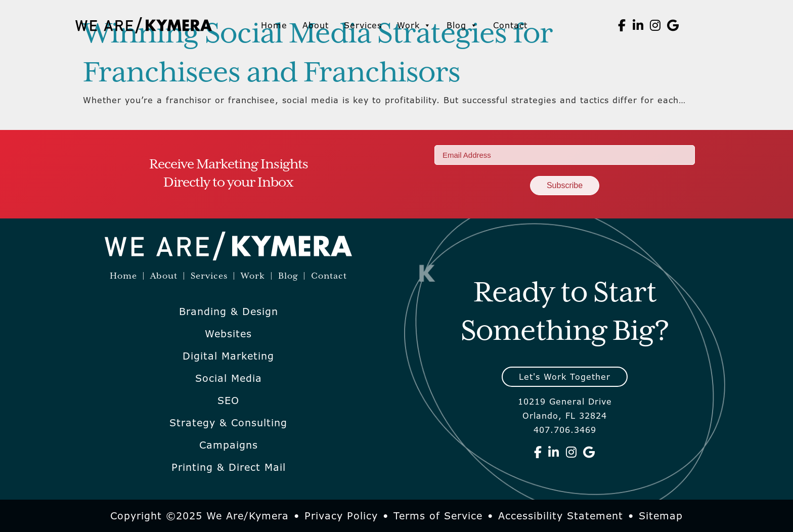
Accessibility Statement (561, 516)
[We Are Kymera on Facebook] (622, 25)
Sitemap (661, 516)
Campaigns (229, 445)
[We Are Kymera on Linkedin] (638, 25)
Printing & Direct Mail (229, 467)
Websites (228, 334)
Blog (462, 25)
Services (363, 25)
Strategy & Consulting (228, 423)
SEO (228, 401)
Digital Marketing (228, 356)
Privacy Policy (341, 516)
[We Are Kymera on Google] (673, 25)
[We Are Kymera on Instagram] (655, 25)
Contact (510, 25)
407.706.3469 (565, 430)
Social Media (229, 378)
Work (414, 25)
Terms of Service (438, 516)
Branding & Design (229, 312)
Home (274, 25)
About (316, 25)
